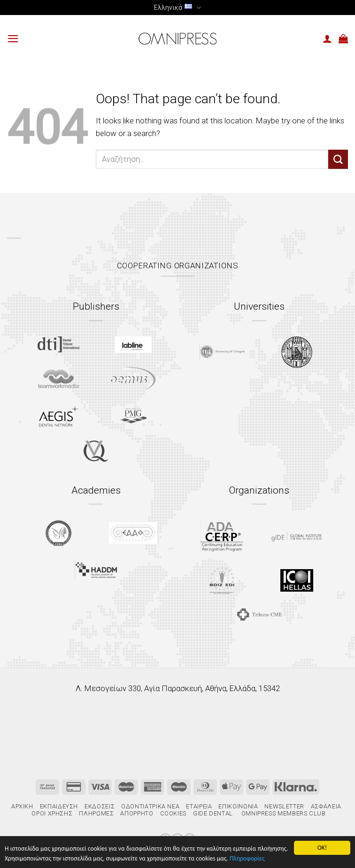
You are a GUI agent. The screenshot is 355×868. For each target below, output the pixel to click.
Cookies (174, 813)
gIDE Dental (213, 813)
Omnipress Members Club (283, 813)
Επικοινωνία (238, 806)
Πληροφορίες (247, 858)
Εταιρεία (199, 806)
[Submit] (338, 159)
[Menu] (13, 39)
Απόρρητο (137, 813)
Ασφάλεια (326, 806)
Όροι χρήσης (52, 813)
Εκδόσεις (100, 806)
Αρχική (22, 806)
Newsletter (284, 806)
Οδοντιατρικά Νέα (150, 806)
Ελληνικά (177, 8)
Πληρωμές (96, 813)
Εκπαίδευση (59, 806)
